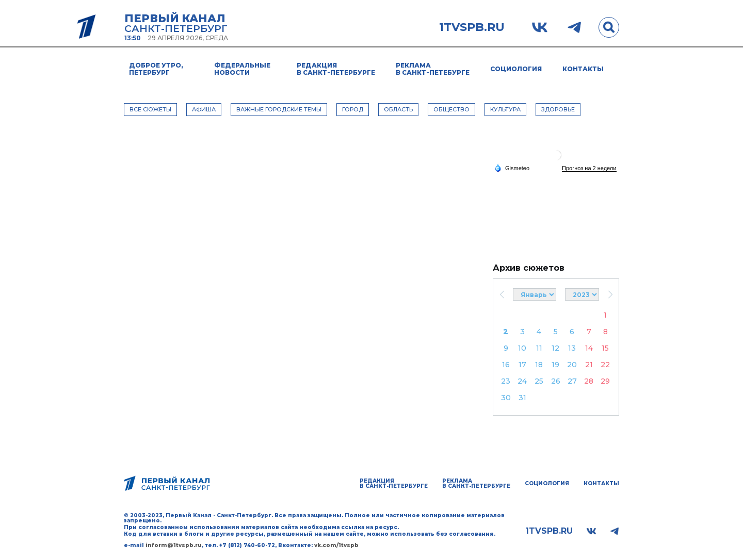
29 (605, 381)
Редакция (336, 69)
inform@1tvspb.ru (174, 545)
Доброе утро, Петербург (156, 69)
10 (522, 348)
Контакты (583, 69)
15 (605, 348)
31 (522, 398)
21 (589, 365)
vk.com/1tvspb (336, 545)
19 (555, 365)
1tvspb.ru (472, 27)
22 (605, 365)
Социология (516, 69)
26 (556, 381)
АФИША (204, 109)
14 (589, 348)
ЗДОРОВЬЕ (558, 109)
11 (539, 348)
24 (522, 381)
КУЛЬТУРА (505, 109)
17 (522, 365)
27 (572, 381)
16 (506, 365)
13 (572, 348)
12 (555, 348)
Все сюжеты (150, 109)
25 (539, 381)
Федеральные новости (242, 69)
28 (589, 381)
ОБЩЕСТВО (451, 109)
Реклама (433, 69)
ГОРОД (353, 109)
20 (572, 365)
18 (539, 365)
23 (506, 381)
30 (506, 398)
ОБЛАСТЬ (398, 109)
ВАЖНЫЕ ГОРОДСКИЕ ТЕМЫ (279, 109)
